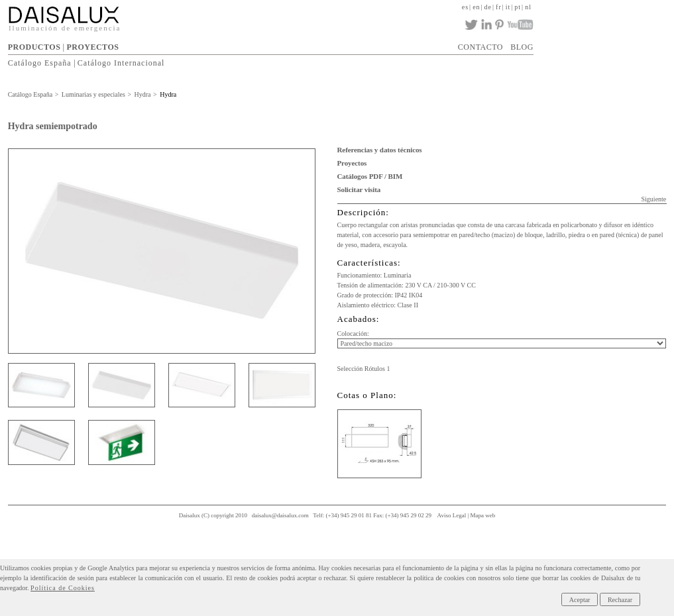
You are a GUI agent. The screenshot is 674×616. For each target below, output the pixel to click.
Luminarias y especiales (93, 94)
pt (518, 7)
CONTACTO (480, 47)
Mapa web (483, 515)
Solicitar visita (359, 189)
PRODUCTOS (34, 47)
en (476, 7)
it (508, 7)
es (465, 7)
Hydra (143, 94)
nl (528, 7)
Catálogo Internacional (121, 63)
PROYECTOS (92, 47)
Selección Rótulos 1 (364, 369)
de (488, 7)
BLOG (522, 47)
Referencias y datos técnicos (380, 150)
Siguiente (654, 199)
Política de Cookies (63, 588)
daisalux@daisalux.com (280, 515)
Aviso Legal (452, 515)
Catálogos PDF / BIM (370, 176)
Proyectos (352, 163)
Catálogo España (40, 63)
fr (499, 7)
